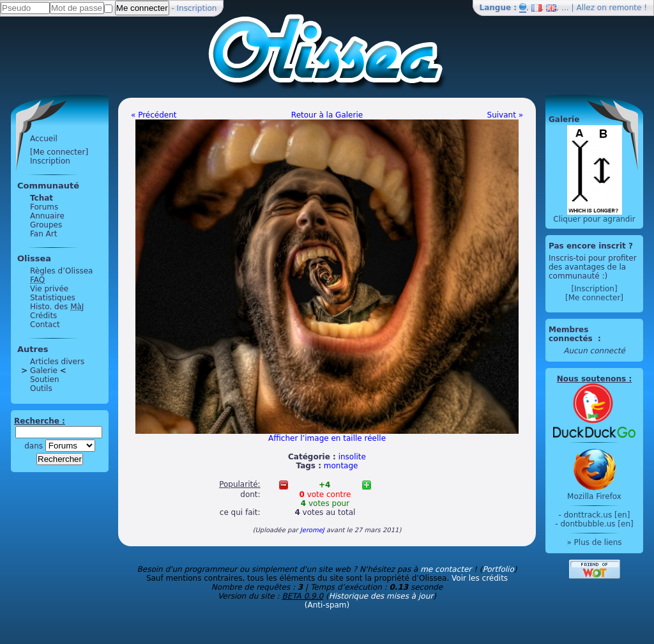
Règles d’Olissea (61, 271)
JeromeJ (312, 530)
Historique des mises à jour (381, 596)
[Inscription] (594, 289)
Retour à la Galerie (327, 115)
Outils (41, 388)
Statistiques (53, 298)
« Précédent (154, 115)
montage (341, 466)
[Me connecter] (59, 152)
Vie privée (49, 289)
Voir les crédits (480, 578)
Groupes (46, 225)
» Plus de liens (594, 542)
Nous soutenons (591, 379)
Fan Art (43, 234)
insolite (352, 457)
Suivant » (505, 115)
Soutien (45, 379)
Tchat (42, 198)
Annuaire (47, 216)
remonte (626, 8)
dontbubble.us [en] (597, 524)
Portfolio (498, 569)
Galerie (44, 371)
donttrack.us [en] (597, 515)
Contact (45, 325)
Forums (44, 207)
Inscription (197, 8)
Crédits (43, 316)
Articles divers (57, 362)
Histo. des (57, 307)
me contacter (446, 569)
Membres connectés (572, 334)
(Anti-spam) (327, 605)
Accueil (44, 139)
